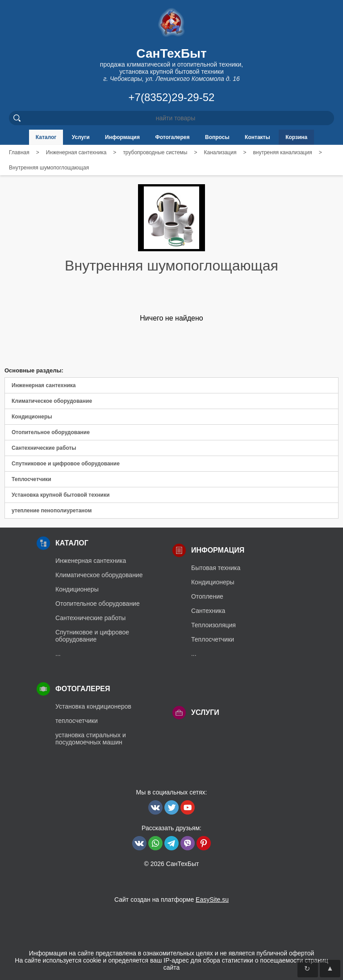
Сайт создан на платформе (171, 900)
